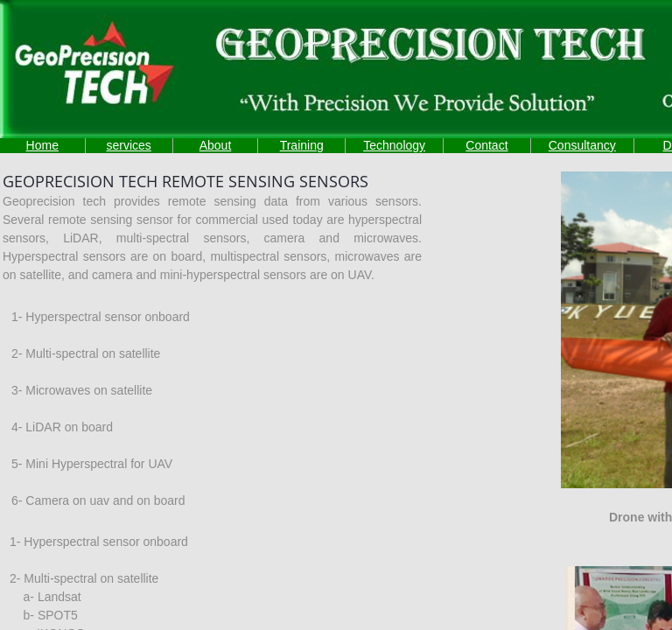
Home (42, 145)
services (128, 145)
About (216, 145)
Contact (486, 145)
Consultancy (582, 145)
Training (302, 145)
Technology (394, 145)
